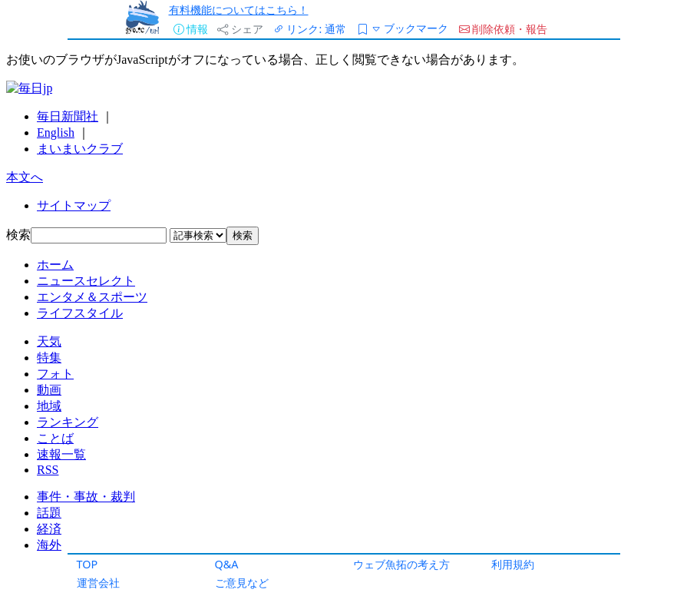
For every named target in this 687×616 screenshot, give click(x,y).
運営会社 (98, 583)
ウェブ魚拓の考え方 (401, 564)
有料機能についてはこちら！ (239, 10)
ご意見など (242, 583)
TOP (88, 564)
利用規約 (513, 564)
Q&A (227, 564)
